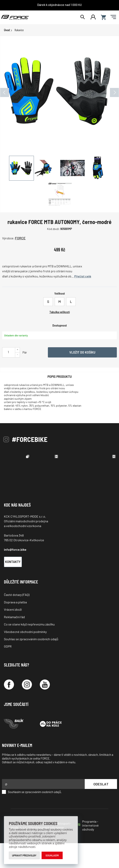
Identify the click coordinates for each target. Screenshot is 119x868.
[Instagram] (27, 709)
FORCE (20, 238)
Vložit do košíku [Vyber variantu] (82, 352)
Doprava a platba (15, 627)
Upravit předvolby (24, 855)
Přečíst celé (83, 276)
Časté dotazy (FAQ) (17, 619)
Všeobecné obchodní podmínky (25, 656)
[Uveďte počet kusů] (8, 352)
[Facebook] (9, 709)
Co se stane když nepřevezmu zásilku (29, 649)
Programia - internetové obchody (90, 850)
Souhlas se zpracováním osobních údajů (31, 664)
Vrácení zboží (13, 634)
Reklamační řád (14, 642)
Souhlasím (52, 855)
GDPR (8, 671)
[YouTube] (45, 709)
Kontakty (13, 586)
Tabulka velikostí (60, 312)
